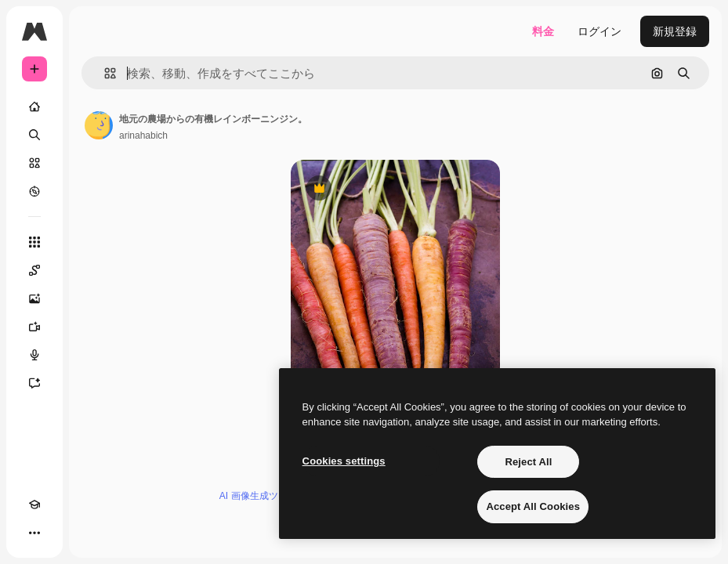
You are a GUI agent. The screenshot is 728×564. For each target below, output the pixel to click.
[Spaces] (34, 270)
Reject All (528, 462)
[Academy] (34, 504)
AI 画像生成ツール (258, 496)
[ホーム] (34, 107)
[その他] (34, 533)
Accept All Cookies (533, 506)
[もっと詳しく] (34, 191)
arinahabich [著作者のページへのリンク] (143, 136)
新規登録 (675, 31)
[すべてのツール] (34, 242)
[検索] (34, 135)
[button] (104, 73)
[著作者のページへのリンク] (99, 125)
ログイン (599, 31)
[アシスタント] (34, 383)
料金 (543, 31)
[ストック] (34, 163)
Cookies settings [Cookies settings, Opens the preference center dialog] (344, 461)
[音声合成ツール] (34, 355)
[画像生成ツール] (34, 298)
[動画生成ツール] (34, 327)
